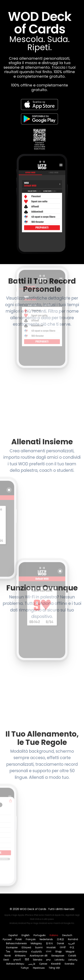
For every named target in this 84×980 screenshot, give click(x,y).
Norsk (8, 956)
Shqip (59, 952)
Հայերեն (36, 952)
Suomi (39, 947)
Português (40, 935)
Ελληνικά (26, 947)
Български (12, 947)
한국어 (49, 943)
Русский (7, 939)
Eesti (6, 960)
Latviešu (59, 960)
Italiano (54, 935)
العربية (71, 943)
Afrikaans (20, 956)
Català (72, 956)
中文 (72, 947)
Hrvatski (51, 947)
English (26, 935)
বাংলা (49, 952)
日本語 (60, 939)
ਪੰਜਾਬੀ (63, 947)
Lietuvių (73, 960)
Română (73, 939)
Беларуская (58, 956)
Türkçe (25, 968)
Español (13, 935)
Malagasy (36, 943)
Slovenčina (21, 952)
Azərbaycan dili (39, 956)
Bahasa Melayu (15, 964)
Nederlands (46, 939)
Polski (19, 939)
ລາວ (48, 960)
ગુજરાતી (17, 960)
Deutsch (67, 935)
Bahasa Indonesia (16, 943)
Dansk (61, 943)
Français (31, 939)
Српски (43, 964)
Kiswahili (56, 964)
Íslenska (38, 960)
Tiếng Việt (54, 968)
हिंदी (27, 960)
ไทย (8, 952)
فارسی (32, 964)
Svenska (69, 964)
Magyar (70, 952)
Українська (39, 968)
